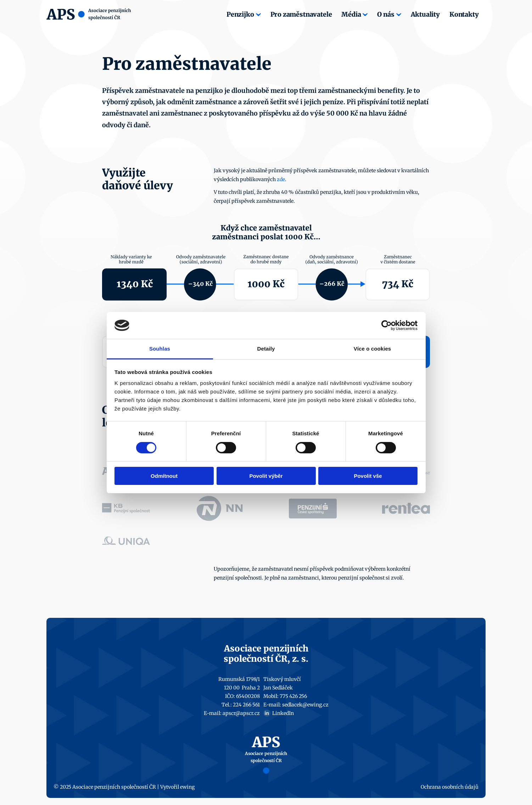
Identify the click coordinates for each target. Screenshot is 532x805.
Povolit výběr (266, 476)
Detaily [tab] (266, 349)
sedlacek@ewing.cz (305, 705)
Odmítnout (164, 476)
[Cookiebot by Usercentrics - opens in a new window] (387, 325)
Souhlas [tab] (160, 349)
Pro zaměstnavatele (301, 14)
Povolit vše (368, 476)
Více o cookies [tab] (373, 349)
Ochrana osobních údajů (450, 787)
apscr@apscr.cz (241, 713)
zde (281, 179)
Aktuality (425, 14)
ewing (187, 787)
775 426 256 (293, 696)
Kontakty (464, 14)
